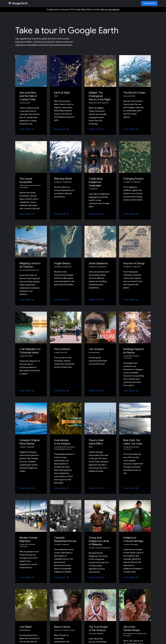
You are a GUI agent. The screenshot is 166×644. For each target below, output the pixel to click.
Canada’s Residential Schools (65, 539)
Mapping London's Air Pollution (30, 265)
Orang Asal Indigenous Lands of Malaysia (99, 541)
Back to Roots (62, 627)
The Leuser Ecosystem (26, 180)
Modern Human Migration (28, 539)
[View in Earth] (27, 129)
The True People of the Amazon (98, 629)
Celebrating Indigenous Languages (95, 182)
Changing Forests (133, 179)
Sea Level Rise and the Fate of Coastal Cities (28, 96)
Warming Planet (63, 179)
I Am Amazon (96, 349)
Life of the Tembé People (132, 629)
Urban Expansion (98, 263)
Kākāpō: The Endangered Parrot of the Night (100, 96)
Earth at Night (62, 93)
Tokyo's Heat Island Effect (96, 442)
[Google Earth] (18, 3)
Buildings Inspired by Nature (133, 351)
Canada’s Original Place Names (29, 442)
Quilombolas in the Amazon (62, 442)
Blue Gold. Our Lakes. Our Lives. (133, 442)
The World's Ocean (134, 93)
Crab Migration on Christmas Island (30, 351)
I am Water (26, 627)
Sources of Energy (134, 263)
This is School (62, 349)
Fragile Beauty (62, 263)
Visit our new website (110, 10)
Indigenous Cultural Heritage (133, 539)
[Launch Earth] (149, 3)
